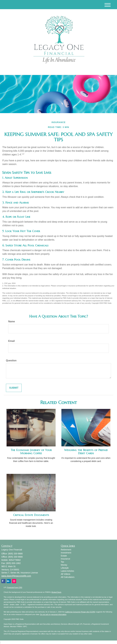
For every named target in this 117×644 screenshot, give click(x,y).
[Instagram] (35, 70)
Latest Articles (67, 571)
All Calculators (68, 577)
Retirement (66, 550)
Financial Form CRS (15, 587)
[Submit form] (14, 388)
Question (11, 360)
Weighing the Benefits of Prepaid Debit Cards (86, 452)
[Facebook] (32, 70)
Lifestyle (65, 568)
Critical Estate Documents (31, 515)
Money (64, 565)
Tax (62, 562)
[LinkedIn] (28, 70)
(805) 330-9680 (85, 70)
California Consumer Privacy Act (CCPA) (80, 612)
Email (12, 341)
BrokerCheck (57, 592)
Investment (66, 553)
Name (12, 321)
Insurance (65, 559)
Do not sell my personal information (53, 614)
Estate (64, 556)
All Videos (66, 574)
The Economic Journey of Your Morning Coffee (31, 452)
